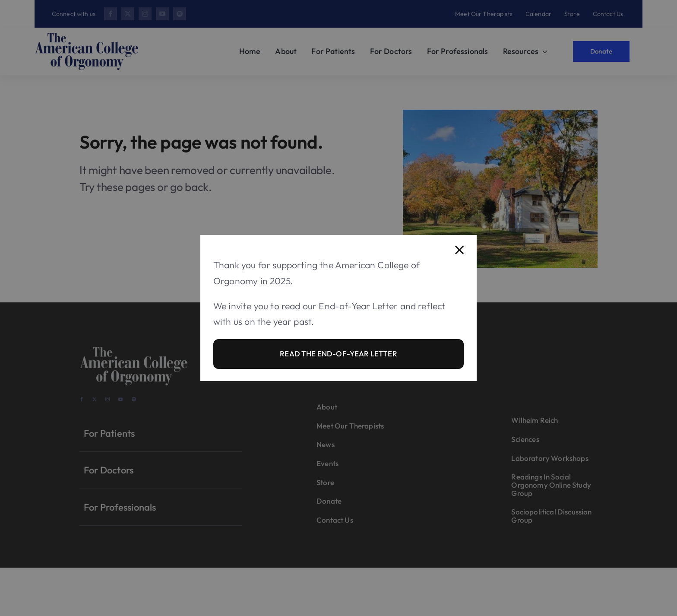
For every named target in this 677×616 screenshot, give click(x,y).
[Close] (459, 250)
